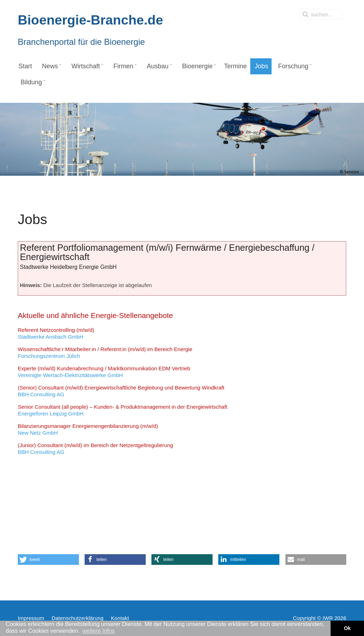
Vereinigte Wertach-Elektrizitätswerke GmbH (104, 372)
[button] (48, 560)
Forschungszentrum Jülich (105, 353)
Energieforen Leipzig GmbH (123, 410)
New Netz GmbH (88, 430)
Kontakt (120, 618)
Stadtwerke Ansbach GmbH (56, 333)
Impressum (31, 618)
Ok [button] (347, 628)
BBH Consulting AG (121, 391)
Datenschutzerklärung (77, 618)
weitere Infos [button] (99, 631)
